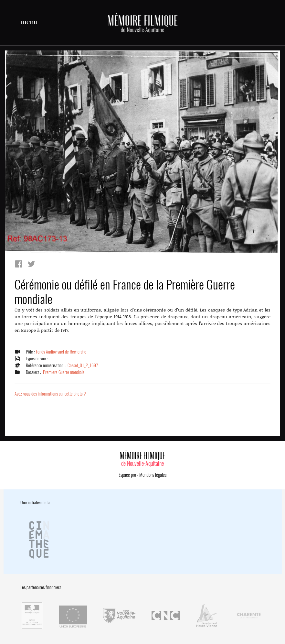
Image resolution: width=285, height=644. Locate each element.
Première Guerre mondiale (64, 372)
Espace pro (127, 475)
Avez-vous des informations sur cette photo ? (50, 394)
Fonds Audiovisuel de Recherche (61, 352)
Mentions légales (153, 475)
